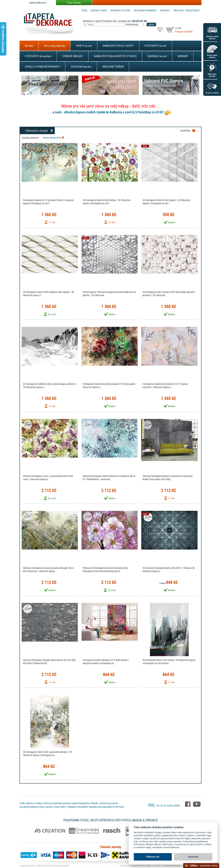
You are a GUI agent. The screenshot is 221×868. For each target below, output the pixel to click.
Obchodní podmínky (145, 10)
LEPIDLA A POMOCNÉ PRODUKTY (42, 67)
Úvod (84, 10)
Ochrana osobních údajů (141, 866)
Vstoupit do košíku (184, 31)
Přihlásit (179, 10)
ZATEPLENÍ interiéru (81, 67)
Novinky (29, 46)
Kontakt (165, 10)
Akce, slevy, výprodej (54, 46)
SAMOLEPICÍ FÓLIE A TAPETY (118, 46)
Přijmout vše (153, 857)
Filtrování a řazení (36, 131)
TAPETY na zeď (84, 46)
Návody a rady (99, 10)
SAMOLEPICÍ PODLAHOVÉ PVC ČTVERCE (115, 56)
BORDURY (183, 56)
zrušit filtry (185, 131)
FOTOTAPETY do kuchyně (38, 56)
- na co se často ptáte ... (166, 805)
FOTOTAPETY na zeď (156, 46)
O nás (157, 866)
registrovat (193, 10)
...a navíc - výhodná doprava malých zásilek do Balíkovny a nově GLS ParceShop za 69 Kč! (107, 112)
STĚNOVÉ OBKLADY (73, 56)
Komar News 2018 (54, 138)
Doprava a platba (120, 10)
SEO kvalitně (47, 866)
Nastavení (193, 857)
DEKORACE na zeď (157, 56)
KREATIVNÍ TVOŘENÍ (113, 67)
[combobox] (136, 24)
